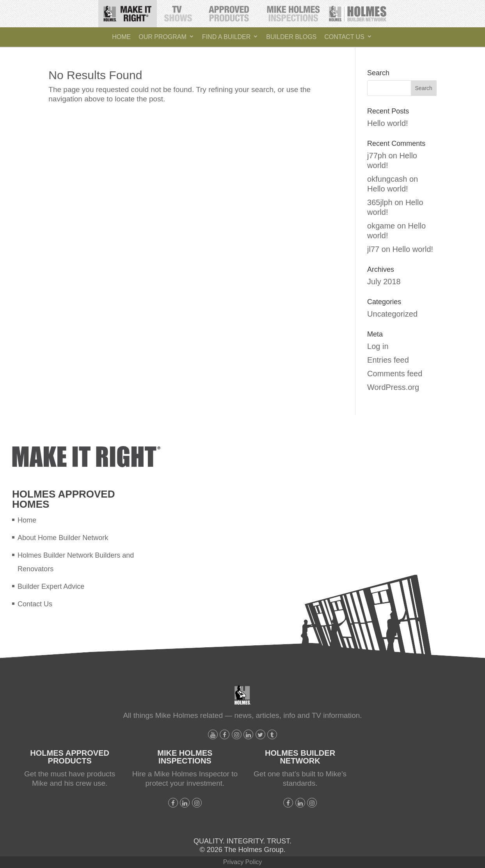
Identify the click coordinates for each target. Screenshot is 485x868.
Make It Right (130, 11)
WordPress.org (393, 387)
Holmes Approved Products (230, 12)
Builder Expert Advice (51, 586)
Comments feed (395, 374)
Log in (378, 346)
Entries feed (388, 360)
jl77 (373, 249)
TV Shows (179, 11)
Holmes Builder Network (358, 11)
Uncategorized (392, 314)
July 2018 (384, 282)
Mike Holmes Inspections (293, 11)
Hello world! (387, 123)
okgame (381, 226)
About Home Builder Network (63, 538)
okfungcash (387, 179)
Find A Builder (226, 37)
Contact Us (344, 37)
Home (121, 37)
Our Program (163, 37)
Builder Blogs (291, 37)
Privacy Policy (243, 862)
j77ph (377, 156)
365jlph (380, 202)
